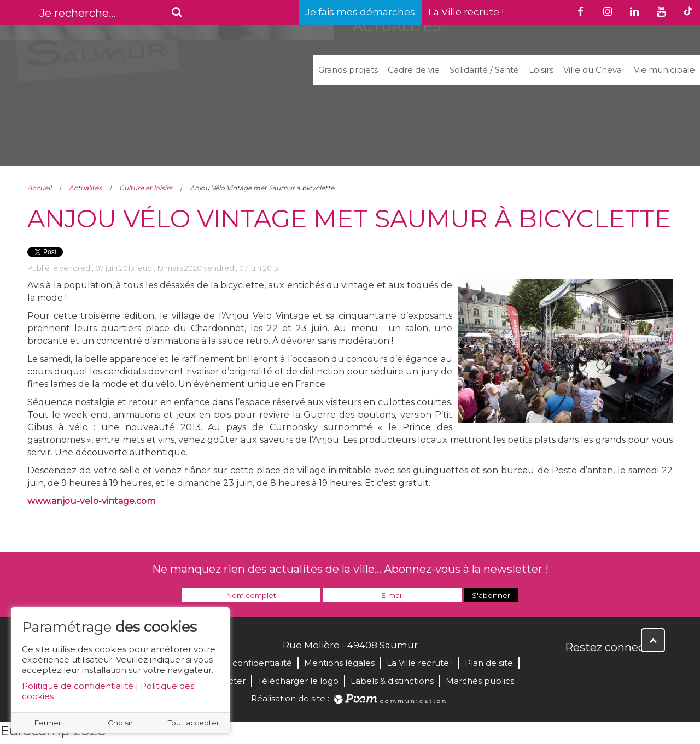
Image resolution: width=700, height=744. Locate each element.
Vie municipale (664, 70)
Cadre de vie (414, 70)
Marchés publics (480, 681)
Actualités (85, 188)
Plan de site (489, 663)
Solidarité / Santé (484, 70)
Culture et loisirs (146, 188)
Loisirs (541, 70)
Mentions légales (339, 663)
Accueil (39, 188)
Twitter (598, 671)
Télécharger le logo (298, 681)
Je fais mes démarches (360, 12)
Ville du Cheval (594, 70)
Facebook (574, 671)
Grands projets (348, 70)
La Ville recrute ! (466, 12)
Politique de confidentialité (78, 686)
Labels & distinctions (392, 681)
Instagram (646, 671)
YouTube (622, 671)
